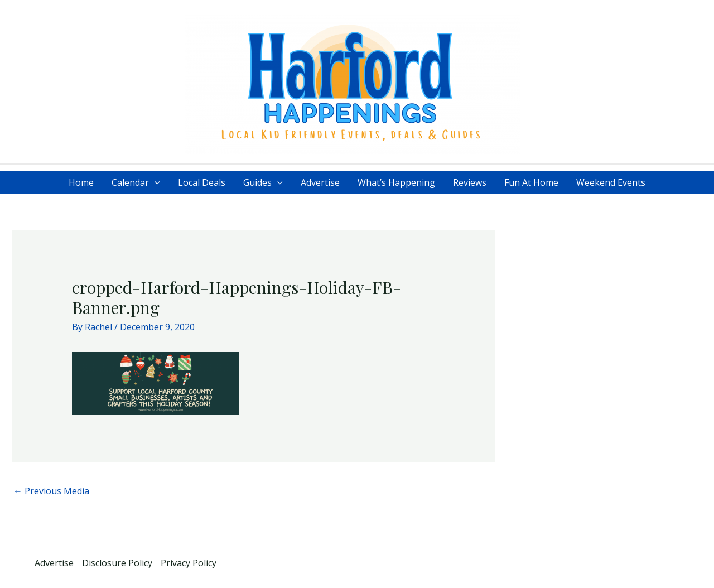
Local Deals (202, 182)
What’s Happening (396, 182)
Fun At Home (531, 182)
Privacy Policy (189, 563)
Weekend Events (611, 182)
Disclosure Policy (117, 563)
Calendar (136, 182)
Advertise (320, 182)
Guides (263, 182)
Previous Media (51, 491)
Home (81, 182)
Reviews (470, 182)
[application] (155, 182)
